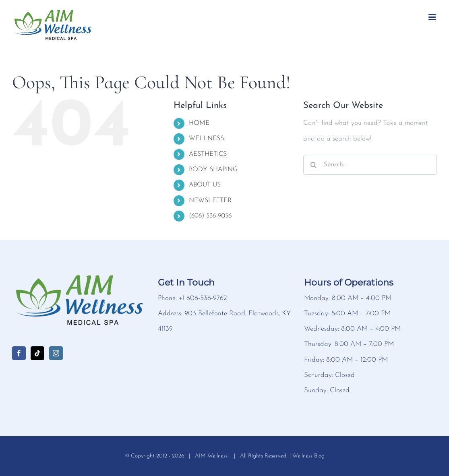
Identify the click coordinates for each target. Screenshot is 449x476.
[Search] (313, 165)
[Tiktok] (37, 353)
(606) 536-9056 (210, 216)
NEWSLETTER (210, 201)
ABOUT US (205, 185)
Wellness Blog (308, 456)
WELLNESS (206, 139)
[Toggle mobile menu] (433, 17)
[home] (79, 280)
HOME (199, 123)
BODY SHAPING (213, 170)
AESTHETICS (208, 154)
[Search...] (370, 165)
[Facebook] (19, 353)
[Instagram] (56, 353)
